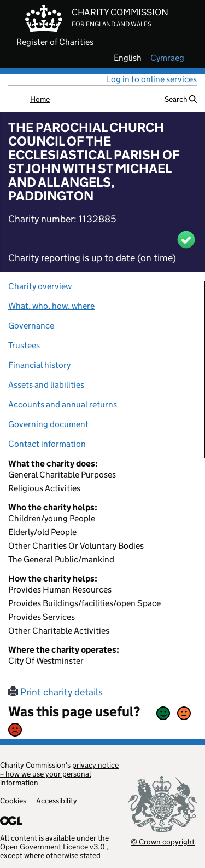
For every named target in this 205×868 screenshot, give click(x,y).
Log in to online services (152, 79)
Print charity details (55, 692)
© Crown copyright (163, 841)
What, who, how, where (51, 306)
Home (40, 99)
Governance (31, 326)
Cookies (13, 801)
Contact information (47, 444)
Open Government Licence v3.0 (52, 847)
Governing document (48, 424)
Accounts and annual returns (63, 404)
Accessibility (57, 801)
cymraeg (167, 58)
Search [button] (181, 99)
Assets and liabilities (46, 385)
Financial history (39, 365)
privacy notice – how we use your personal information (59, 774)
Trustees (24, 345)
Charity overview (40, 286)
